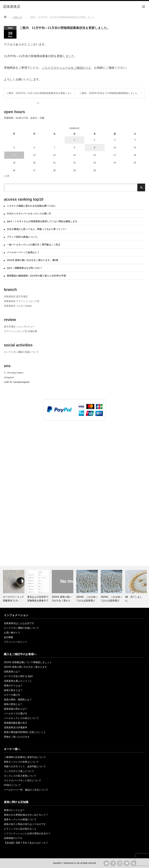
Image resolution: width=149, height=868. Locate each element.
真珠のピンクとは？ (14, 810)
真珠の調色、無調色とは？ (18, 700)
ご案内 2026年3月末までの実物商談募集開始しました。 (110, 93)
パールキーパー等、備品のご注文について (26, 790)
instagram (9, 377)
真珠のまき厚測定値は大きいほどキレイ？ (26, 815)
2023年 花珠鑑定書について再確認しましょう (28, 662)
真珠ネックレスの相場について (20, 819)
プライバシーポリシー (16, 642)
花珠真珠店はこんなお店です (19, 623)
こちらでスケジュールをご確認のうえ (66, 68)
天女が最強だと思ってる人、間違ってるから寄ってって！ (37, 229)
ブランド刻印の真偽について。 (23, 237)
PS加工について (12, 785)
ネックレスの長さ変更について (20, 776)
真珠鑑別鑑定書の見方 (16, 723)
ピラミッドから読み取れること (20, 829)
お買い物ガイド (12, 633)
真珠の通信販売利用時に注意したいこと (25, 732)
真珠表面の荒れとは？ (16, 709)
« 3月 (7, 176)
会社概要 (9, 637)
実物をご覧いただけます (17, 737)
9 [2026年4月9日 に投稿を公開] (95, 147)
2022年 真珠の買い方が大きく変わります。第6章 (32, 260)
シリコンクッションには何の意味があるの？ (27, 833)
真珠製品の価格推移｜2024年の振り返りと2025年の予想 (36, 276)
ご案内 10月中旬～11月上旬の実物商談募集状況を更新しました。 (39, 95)
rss (133, 863)
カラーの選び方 (12, 695)
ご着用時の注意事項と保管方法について (25, 757)
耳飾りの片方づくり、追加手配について (25, 767)
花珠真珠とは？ (12, 672)
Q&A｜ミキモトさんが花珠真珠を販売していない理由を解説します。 (43, 221)
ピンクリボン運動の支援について (21, 352)
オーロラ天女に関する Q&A (18, 676)
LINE (127, 863)
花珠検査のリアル (13, 838)
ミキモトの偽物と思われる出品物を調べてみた (31, 206)
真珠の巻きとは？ (13, 690)
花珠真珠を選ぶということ (18, 681)
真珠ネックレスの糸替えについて (21, 762)
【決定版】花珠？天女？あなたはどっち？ (26, 843)
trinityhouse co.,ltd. (72, 863)
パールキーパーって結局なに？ (23, 252)
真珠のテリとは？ (13, 686)
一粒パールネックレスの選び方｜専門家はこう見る (34, 245)
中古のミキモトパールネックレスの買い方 (29, 214)
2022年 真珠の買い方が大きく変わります (25, 667)
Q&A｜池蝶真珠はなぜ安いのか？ (25, 268)
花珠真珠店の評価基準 (16, 728)
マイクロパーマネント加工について (23, 780)
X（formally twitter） (14, 373)
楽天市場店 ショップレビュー (19, 327)
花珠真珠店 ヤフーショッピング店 (22, 301)
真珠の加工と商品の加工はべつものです (25, 824)
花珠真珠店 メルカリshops (18, 306)
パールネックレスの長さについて (21, 718)
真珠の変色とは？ (13, 704)
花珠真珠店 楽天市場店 (16, 297)
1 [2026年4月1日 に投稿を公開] (74, 140)
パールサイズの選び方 (16, 714)
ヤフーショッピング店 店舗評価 (20, 331)
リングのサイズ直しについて (19, 771)
